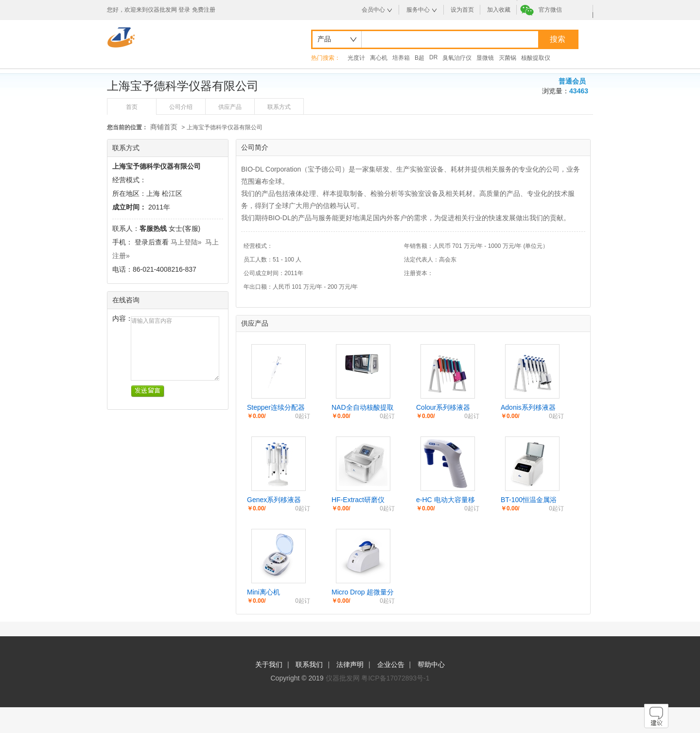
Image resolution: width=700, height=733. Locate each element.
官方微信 (550, 10)
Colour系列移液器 (443, 407)
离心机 (379, 58)
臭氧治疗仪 (457, 58)
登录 (184, 10)
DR (433, 57)
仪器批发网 (343, 678)
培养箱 (401, 58)
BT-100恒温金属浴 (529, 500)
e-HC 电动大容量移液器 (446, 500)
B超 (420, 58)
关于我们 (269, 664)
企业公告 (391, 664)
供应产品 (230, 107)
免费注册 (204, 10)
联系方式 (279, 107)
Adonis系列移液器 (528, 407)
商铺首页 (164, 127)
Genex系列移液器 (274, 500)
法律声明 (350, 664)
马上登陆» (186, 242)
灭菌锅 (507, 58)
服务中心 (418, 10)
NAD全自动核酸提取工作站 (363, 408)
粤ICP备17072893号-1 (395, 678)
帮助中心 (431, 664)
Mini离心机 (263, 592)
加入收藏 (499, 10)
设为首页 (462, 10)
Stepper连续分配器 (276, 407)
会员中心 (373, 10)
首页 (132, 107)
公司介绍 (181, 107)
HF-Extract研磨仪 (358, 500)
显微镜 (485, 58)
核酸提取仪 (536, 58)
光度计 (356, 58)
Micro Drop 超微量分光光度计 (363, 593)
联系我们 (309, 664)
